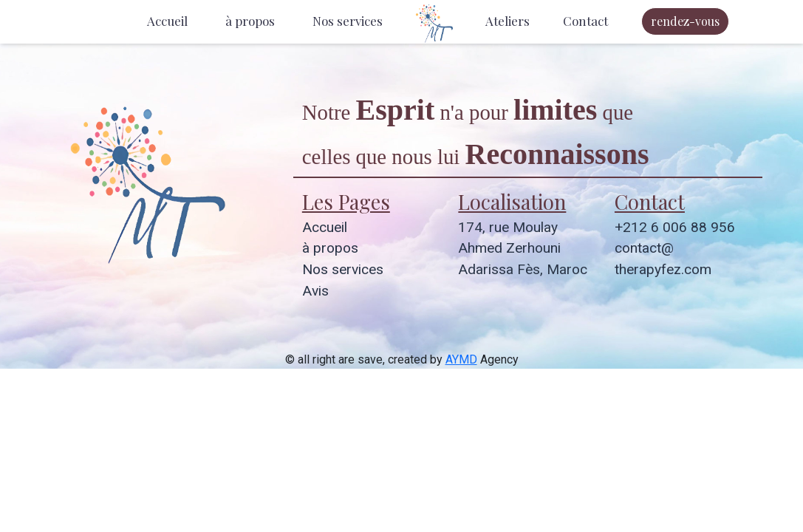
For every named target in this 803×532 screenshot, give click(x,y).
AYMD (461, 359)
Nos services (348, 21)
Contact (585, 21)
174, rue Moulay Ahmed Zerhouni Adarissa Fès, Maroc (523, 249)
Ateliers (508, 21)
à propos (250, 21)
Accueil (167, 21)
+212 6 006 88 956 (675, 227)
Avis (315, 291)
